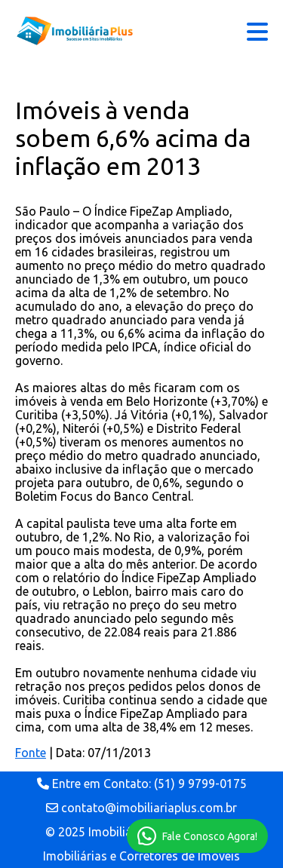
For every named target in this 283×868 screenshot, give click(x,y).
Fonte (31, 753)
